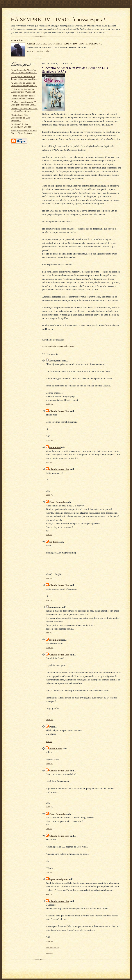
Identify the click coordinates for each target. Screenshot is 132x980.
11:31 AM (50, 404)
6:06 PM (49, 578)
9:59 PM (49, 633)
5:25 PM (49, 462)
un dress (53, 542)
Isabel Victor (56, 749)
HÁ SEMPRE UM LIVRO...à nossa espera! (58, 19)
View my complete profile (38, 51)
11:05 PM (50, 647)
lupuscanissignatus (59, 879)
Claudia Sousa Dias (49, 44)
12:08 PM (50, 495)
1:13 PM (71, 346)
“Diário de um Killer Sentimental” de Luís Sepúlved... (20, 118)
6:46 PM (49, 535)
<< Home (49, 953)
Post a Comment (52, 948)
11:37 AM (50, 440)
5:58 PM (49, 829)
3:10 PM (49, 742)
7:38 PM (49, 872)
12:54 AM (50, 763)
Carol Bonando (57, 502)
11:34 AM (50, 941)
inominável (55, 447)
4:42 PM (49, 894)
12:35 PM (50, 720)
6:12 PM (49, 600)
